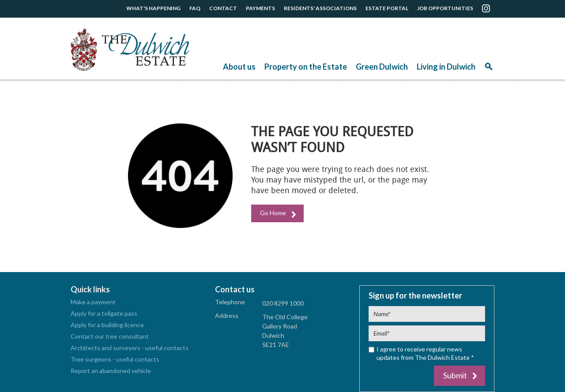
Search (489, 69)
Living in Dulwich (446, 67)
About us (239, 67)
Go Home (273, 213)
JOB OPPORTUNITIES (445, 8)
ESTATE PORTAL (387, 8)
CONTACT (223, 8)
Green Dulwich (382, 67)
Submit (455, 375)
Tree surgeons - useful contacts (115, 359)
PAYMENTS (260, 8)
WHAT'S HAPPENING (153, 8)
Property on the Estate (306, 67)
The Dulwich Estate (130, 50)
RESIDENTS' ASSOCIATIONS (320, 8)
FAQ (195, 8)
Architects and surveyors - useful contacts (130, 348)
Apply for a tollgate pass (104, 313)
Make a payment (93, 302)
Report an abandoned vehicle (111, 371)
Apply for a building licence (107, 325)
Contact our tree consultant (110, 336)
